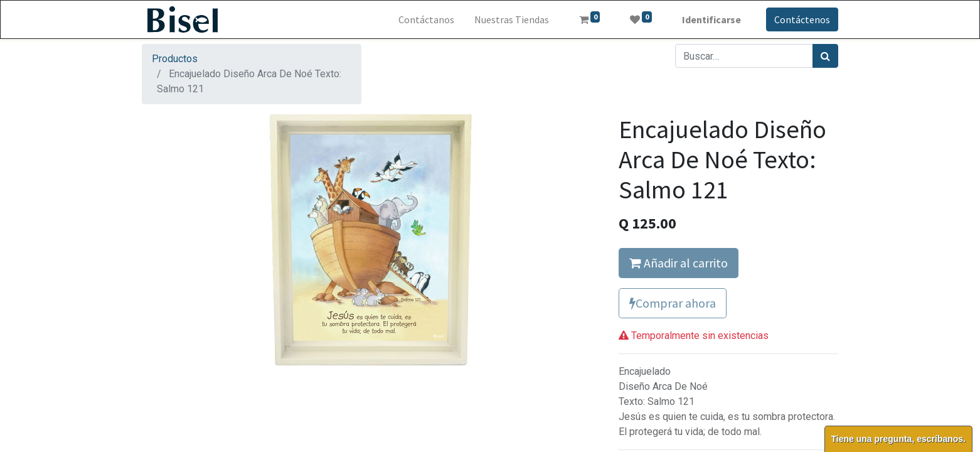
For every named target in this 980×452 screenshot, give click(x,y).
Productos (175, 59)
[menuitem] (426, 19)
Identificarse (711, 19)
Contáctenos (802, 19)
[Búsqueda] (825, 56)
